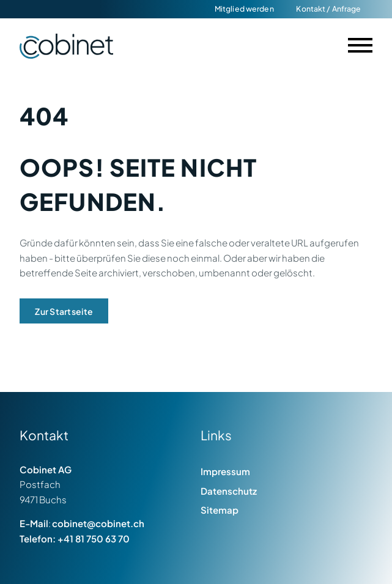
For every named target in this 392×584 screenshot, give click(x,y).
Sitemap (220, 510)
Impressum (225, 471)
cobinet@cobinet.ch (98, 523)
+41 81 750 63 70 (94, 538)
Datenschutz (229, 491)
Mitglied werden (244, 9)
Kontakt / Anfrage (328, 9)
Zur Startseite (64, 311)
